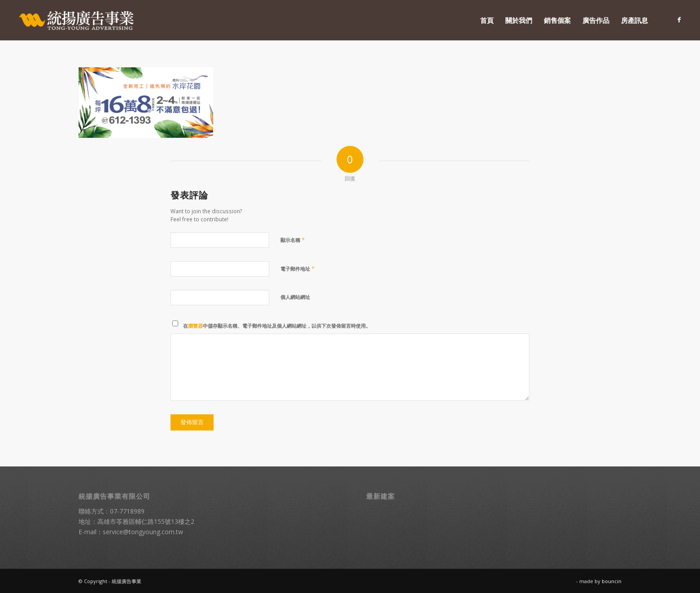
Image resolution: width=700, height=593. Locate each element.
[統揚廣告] (77, 20)
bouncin (612, 581)
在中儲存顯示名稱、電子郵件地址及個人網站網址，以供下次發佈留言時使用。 (277, 326)
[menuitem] (487, 20)
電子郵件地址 (297, 268)
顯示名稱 (293, 240)
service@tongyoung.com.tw (143, 532)
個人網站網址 (295, 297)
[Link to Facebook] (679, 20)
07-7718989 (127, 511)
